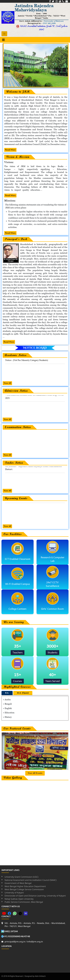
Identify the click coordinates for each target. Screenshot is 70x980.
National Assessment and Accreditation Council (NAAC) (31, 880)
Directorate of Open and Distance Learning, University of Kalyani (35, 896)
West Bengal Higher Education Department (25, 886)
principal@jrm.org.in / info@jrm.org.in (24, 942)
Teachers (18, 652)
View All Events (35, 773)
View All (7, 383)
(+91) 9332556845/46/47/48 (16, 936)
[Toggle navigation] (4, 34)
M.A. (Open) (23, 693)
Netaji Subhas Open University (19, 899)
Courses (18, 681)
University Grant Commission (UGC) (21, 877)
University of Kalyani (14, 893)
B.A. (7, 693)
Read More (10, 150)
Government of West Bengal (18, 883)
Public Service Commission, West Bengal (24, 902)
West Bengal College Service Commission (24, 889)
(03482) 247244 (10, 931)
